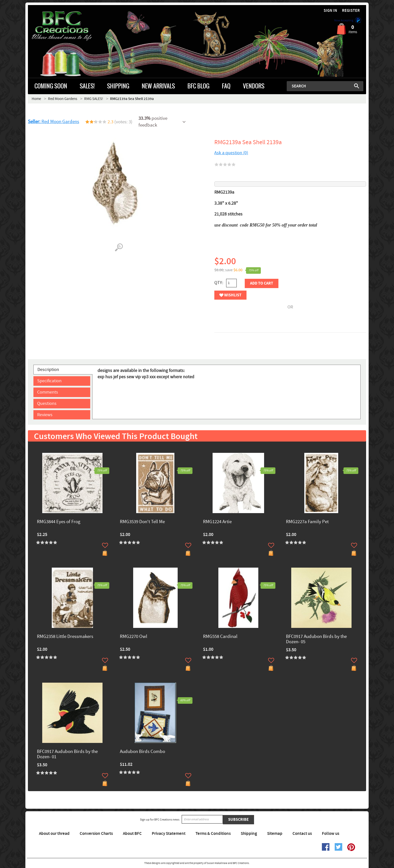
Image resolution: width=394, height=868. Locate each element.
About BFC (132, 834)
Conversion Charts (96, 834)
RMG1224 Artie (217, 522)
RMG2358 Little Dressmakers (65, 637)
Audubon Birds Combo (142, 752)
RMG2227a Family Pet (307, 522)
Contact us (302, 834)
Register (351, 11)
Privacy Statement (169, 834)
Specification (49, 381)
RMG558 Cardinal (220, 637)
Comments (48, 392)
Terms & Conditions (213, 834)
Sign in (330, 11)
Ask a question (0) (231, 153)
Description (48, 370)
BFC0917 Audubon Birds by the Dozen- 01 (67, 754)
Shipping (249, 834)
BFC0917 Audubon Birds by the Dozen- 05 (316, 639)
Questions (47, 403)
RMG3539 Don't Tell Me (142, 522)
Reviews (45, 415)
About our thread (54, 834)
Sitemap (275, 834)
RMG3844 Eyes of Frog (59, 522)
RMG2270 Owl (134, 637)
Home (36, 99)
